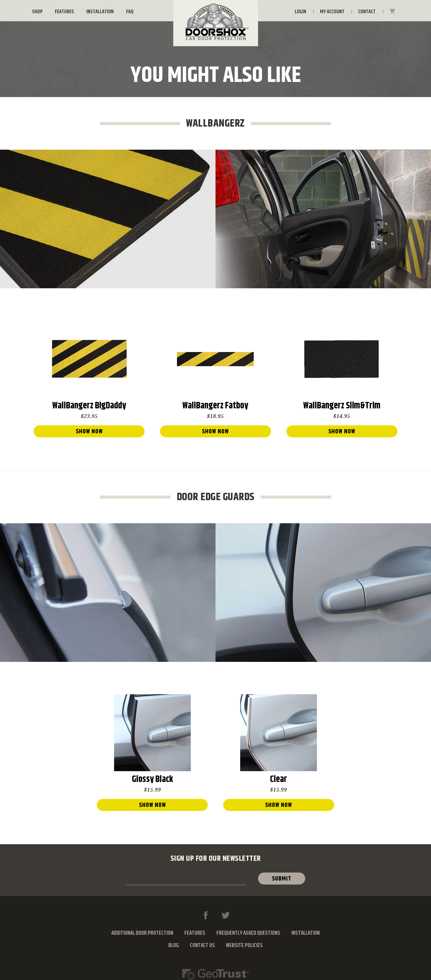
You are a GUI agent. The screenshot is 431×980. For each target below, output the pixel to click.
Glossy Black (152, 780)
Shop (37, 12)
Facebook (205, 915)
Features (64, 12)
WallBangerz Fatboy (215, 407)
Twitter (226, 915)
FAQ (130, 12)
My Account (332, 12)
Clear (279, 780)
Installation (100, 12)
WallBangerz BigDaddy (89, 407)
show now (89, 432)
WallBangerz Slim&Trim (342, 407)
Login (300, 12)
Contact (367, 12)
